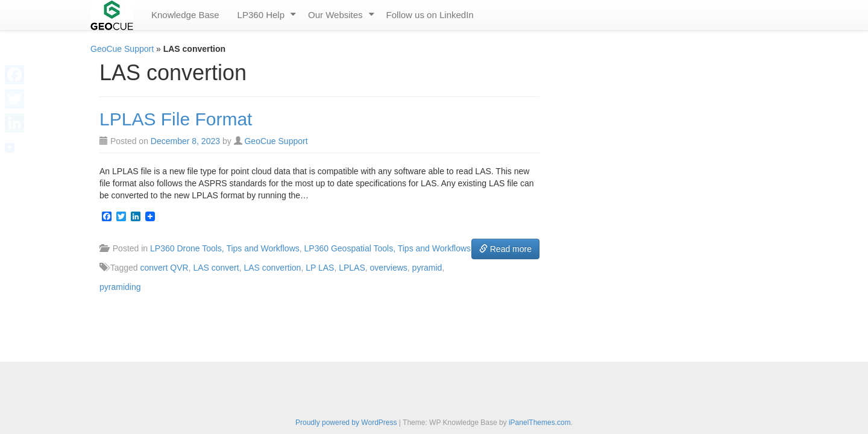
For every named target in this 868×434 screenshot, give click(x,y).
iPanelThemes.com (540, 423)
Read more (505, 249)
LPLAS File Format (176, 119)
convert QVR (164, 268)
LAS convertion (272, 268)
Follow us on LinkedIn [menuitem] (430, 15)
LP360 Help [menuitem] (261, 15)
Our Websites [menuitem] (335, 15)
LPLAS (352, 268)
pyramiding (120, 287)
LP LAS (320, 268)
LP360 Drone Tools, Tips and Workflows (225, 248)
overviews (389, 268)
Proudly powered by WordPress (346, 423)
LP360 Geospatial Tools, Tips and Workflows (388, 248)
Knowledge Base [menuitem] (185, 15)
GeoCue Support (122, 49)
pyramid (427, 268)
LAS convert (216, 268)
